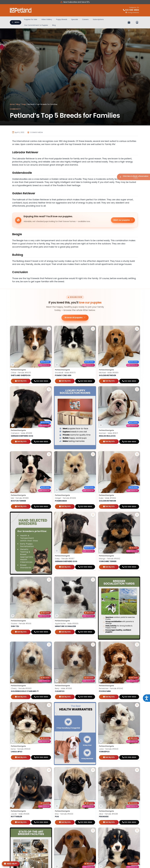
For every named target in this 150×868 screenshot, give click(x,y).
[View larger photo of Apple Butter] (93, 580)
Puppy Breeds (62, 19)
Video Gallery (47, 19)
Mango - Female (110, 559)
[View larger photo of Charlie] (93, 832)
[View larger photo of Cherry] (49, 646)
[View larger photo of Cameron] (49, 389)
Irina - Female (64, 815)
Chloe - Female (21, 373)
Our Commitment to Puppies (36, 25)
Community (15, 109)
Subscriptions (98, 19)
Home (12, 104)
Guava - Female (21, 624)
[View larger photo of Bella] (137, 832)
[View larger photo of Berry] (93, 646)
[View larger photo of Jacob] (49, 771)
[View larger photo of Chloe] (49, 329)
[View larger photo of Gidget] (93, 454)
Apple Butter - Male (67, 624)
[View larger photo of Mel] (49, 454)
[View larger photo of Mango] (137, 515)
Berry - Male (63, 690)
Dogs (24, 104)
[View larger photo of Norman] (137, 389)
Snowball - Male (65, 373)
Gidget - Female (65, 498)
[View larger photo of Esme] (49, 706)
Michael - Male (109, 373)
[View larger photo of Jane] (137, 706)
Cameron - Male (21, 433)
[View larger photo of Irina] (93, 771)
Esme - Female (21, 750)
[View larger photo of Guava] (49, 580)
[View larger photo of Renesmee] (137, 646)
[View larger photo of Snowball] (93, 329)
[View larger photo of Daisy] (93, 515)
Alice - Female (108, 815)
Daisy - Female (65, 559)
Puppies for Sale (31, 19)
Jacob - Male (20, 815)
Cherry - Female (21, 690)
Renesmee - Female (111, 690)
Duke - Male (107, 498)
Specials (75, 19)
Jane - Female (109, 750)
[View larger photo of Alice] (137, 771)
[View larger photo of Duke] (137, 454)
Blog (54, 25)
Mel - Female (20, 498)
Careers (85, 19)
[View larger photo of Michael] (137, 329)
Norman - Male (108, 433)
